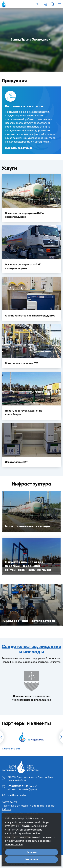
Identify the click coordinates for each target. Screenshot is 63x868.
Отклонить (32, 859)
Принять (32, 852)
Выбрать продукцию (19, 148)
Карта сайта (9, 802)
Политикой (33, 837)
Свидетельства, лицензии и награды (32, 649)
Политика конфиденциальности (22, 813)
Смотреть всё (11, 749)
